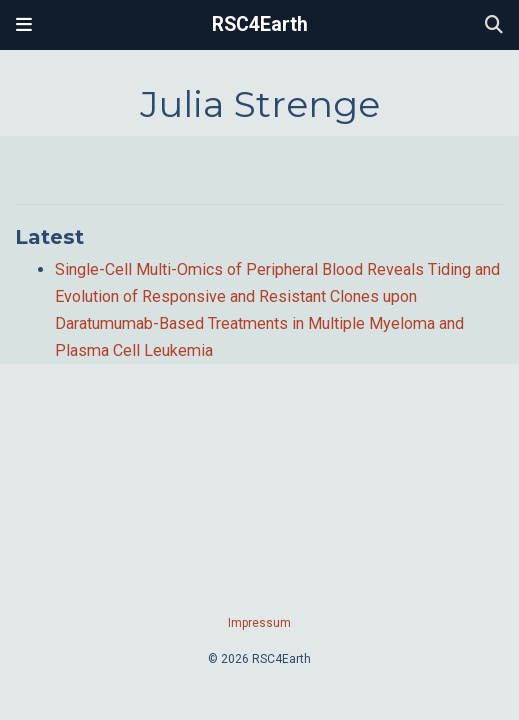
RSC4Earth (260, 24)
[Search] (494, 25)
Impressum (259, 623)
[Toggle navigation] (24, 25)
